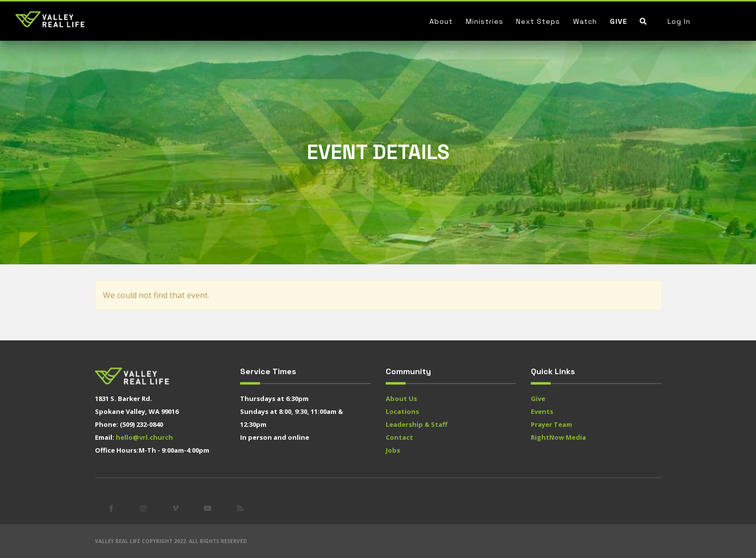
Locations (402, 411)
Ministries (485, 21)
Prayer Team (551, 424)
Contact (399, 437)
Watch (585, 21)
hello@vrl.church (144, 437)
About (441, 21)
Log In (679, 21)
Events (542, 411)
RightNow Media (558, 437)
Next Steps (538, 21)
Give (619, 21)
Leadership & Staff (417, 424)
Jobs (393, 450)
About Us (401, 399)
